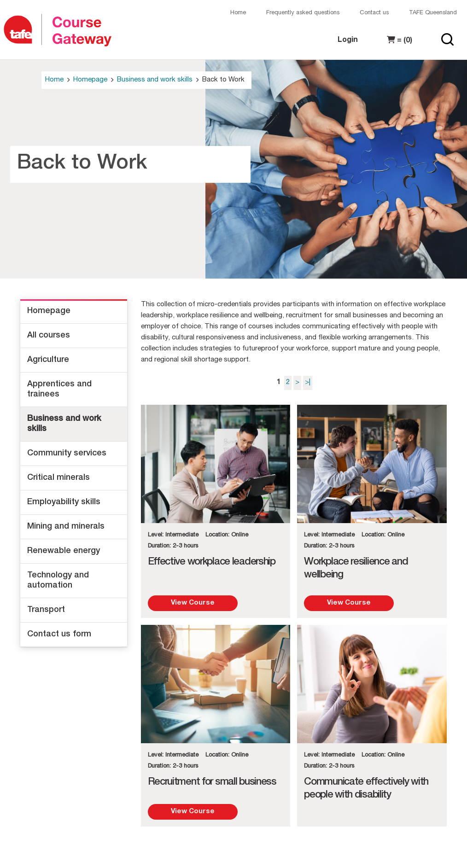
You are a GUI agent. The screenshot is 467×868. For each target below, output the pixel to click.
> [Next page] (297, 382)
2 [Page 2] (288, 382)
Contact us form (59, 635)
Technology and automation (58, 581)
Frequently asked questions (303, 13)
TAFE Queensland (433, 13)
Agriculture (48, 360)
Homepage (90, 80)
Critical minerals (58, 478)
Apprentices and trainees (59, 390)
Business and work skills (155, 80)
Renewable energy (64, 551)
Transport (46, 610)
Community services (67, 454)
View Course (193, 603)
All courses (49, 336)
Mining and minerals (66, 527)
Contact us (374, 13)
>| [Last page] (308, 382)
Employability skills (64, 502)
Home (238, 13)
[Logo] (22, 30)
